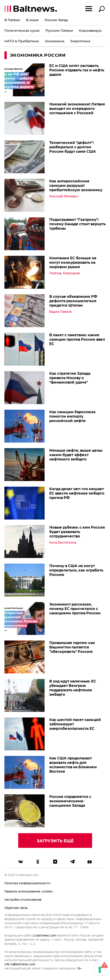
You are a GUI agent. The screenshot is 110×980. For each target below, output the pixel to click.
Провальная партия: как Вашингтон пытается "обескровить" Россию (72, 647)
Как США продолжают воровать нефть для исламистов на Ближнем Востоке (73, 765)
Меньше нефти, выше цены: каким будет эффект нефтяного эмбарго (76, 455)
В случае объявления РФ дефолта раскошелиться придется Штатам (73, 301)
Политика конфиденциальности (27, 883)
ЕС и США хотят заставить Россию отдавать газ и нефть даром (77, 70)
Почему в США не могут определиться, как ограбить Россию (76, 570)
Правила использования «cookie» (29, 891)
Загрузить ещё (55, 841)
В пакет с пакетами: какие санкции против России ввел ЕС (77, 339)
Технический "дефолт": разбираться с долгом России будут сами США (73, 147)
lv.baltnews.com (44, 936)
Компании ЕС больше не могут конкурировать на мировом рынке (73, 262)
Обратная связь (16, 908)
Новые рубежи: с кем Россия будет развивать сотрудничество (77, 532)
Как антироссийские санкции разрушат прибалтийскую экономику (76, 185)
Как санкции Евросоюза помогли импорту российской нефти (72, 416)
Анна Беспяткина (63, 542)
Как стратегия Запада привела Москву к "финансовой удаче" (70, 378)
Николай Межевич (64, 196)
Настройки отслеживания (23, 900)
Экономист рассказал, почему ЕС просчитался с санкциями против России (75, 609)
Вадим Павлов (60, 312)
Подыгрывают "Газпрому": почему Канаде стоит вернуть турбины (77, 224)
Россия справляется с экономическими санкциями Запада (70, 801)
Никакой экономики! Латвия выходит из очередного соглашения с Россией (77, 109)
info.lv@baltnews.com (20, 964)
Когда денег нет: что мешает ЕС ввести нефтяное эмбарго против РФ (77, 493)
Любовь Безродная (65, 273)
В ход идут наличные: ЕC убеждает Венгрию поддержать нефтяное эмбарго (73, 688)
